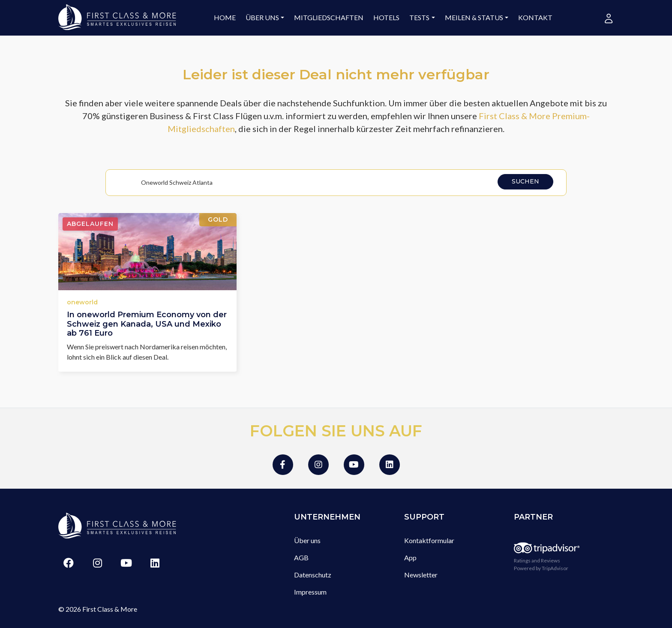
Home (225, 17)
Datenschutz (313, 575)
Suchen (525, 181)
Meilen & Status (474, 17)
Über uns (262, 17)
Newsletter (421, 575)
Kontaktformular (429, 540)
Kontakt (535, 17)
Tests (419, 17)
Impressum (310, 592)
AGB (301, 557)
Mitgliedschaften (329, 17)
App (410, 557)
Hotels (386, 17)
